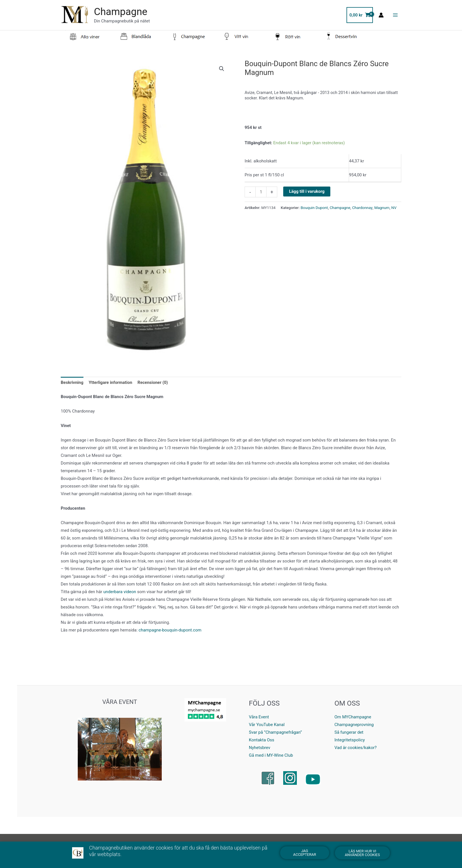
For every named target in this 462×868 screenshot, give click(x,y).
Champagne (121, 12)
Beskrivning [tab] (72, 382)
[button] (222, 69)
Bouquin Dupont (314, 208)
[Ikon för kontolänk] (381, 15)
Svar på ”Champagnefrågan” (275, 732)
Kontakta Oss (262, 740)
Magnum (382, 208)
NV (394, 208)
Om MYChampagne (353, 717)
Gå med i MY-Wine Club (271, 755)
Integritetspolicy (350, 740)
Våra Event (259, 717)
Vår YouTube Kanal (267, 725)
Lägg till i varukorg (307, 191)
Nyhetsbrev (260, 748)
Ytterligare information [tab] (111, 382)
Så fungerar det (349, 732)
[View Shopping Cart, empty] (360, 15)
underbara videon (120, 592)
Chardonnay (362, 208)
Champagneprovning (354, 725)
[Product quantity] (261, 192)
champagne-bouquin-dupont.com (170, 630)
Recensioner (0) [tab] (153, 382)
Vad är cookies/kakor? (356, 748)
